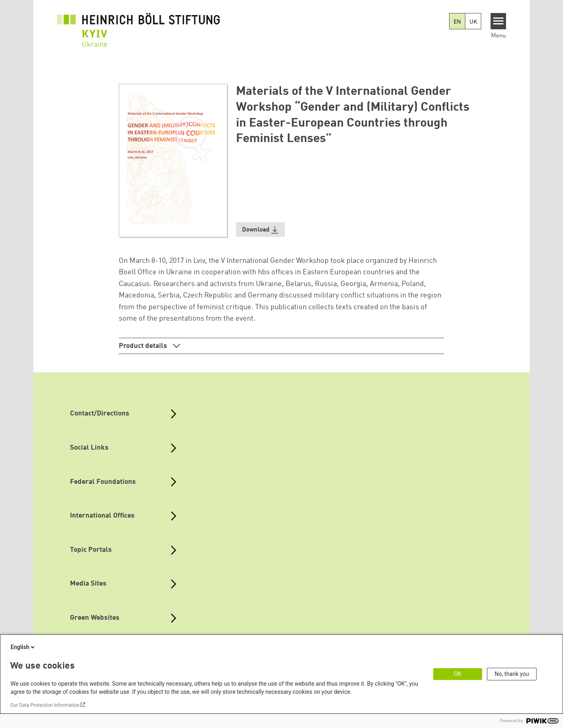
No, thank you (512, 674)
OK (458, 674)
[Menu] (499, 21)
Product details (144, 346)
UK (473, 22)
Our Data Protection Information (45, 705)
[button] (260, 230)
